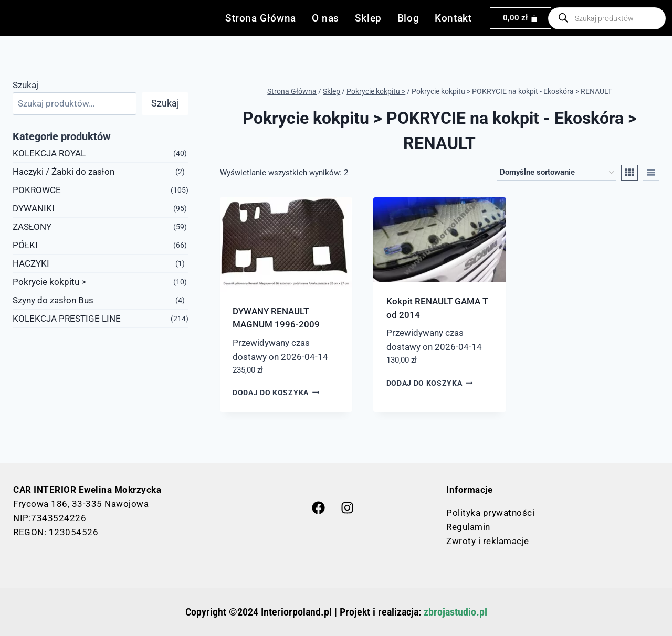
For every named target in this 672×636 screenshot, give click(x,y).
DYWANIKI (34, 208)
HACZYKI (31, 263)
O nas (325, 18)
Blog (408, 18)
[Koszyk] (521, 18)
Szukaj (25, 85)
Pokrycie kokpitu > (49, 282)
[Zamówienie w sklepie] (557, 173)
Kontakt (453, 18)
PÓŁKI (25, 245)
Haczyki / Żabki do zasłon (64, 172)
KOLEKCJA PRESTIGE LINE (67, 319)
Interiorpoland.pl (296, 612)
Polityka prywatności (490, 513)
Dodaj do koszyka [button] (276, 393)
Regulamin (468, 527)
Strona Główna (261, 18)
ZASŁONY (32, 227)
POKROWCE (37, 190)
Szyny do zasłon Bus (53, 300)
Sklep (368, 18)
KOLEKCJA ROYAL (49, 153)
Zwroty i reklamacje (488, 541)
